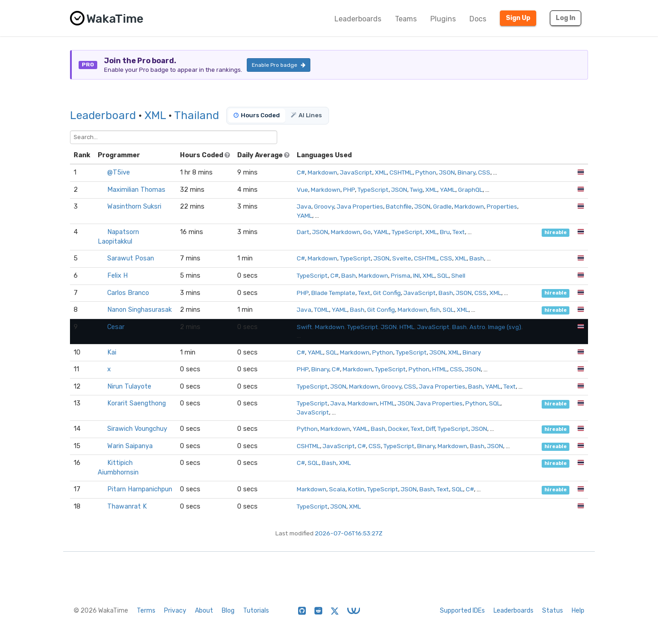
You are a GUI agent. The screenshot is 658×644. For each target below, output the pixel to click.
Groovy (324, 206)
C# (301, 172)
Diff (430, 429)
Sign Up (518, 18)
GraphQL (470, 190)
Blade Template (333, 293)
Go (367, 232)
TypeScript (373, 190)
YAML (448, 190)
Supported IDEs (462, 611)
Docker (398, 429)
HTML (407, 327)
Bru (445, 232)
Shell (458, 275)
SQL (443, 275)
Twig (416, 190)
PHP (349, 190)
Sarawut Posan (131, 258)
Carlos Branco (128, 293)
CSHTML (401, 172)
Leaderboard (103, 115)
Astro (477, 327)
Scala (337, 489)
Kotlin (356, 489)
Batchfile (399, 206)
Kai (112, 352)
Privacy (175, 611)
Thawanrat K (127, 507)
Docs (478, 19)
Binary (466, 172)
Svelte (402, 258)
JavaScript (356, 172)
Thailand (197, 115)
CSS (484, 172)
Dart (303, 232)
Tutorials (256, 611)
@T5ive (119, 172)
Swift (304, 327)
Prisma (401, 275)
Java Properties (360, 206)
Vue (302, 190)
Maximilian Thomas (136, 190)
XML (155, 115)
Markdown (322, 172)
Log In (566, 18)
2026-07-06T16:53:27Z (349, 533)
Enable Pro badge (279, 65)
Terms (146, 611)
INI (416, 275)
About (204, 611)
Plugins (443, 19)
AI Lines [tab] (306, 115)
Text (459, 232)
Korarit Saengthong (137, 403)
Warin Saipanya (130, 446)
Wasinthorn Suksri (134, 207)
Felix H (117, 276)
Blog (228, 611)
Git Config (387, 293)
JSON (447, 172)
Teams (406, 19)
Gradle (442, 206)
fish (435, 310)
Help (578, 611)
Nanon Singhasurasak (140, 310)
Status (553, 611)
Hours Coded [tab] (257, 115)
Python (426, 172)
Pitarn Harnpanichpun (140, 489)
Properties (502, 206)
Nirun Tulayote (129, 387)
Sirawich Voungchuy (137, 429)
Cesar (116, 327)
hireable (556, 232)
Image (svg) (505, 327)
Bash (477, 258)
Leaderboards (358, 19)
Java (304, 206)
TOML (322, 310)
